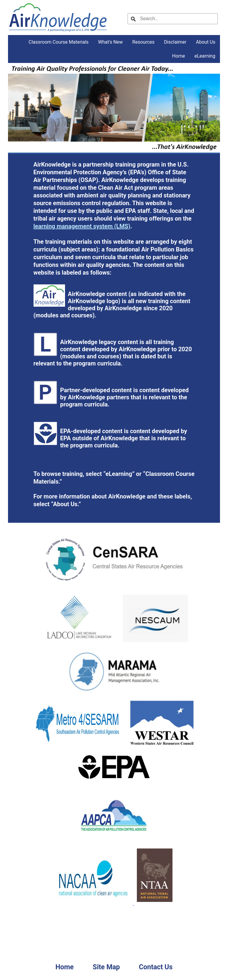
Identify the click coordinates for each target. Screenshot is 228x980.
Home (179, 56)
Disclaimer (175, 42)
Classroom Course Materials (58, 42)
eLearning (205, 56)
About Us (206, 42)
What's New (110, 42)
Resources (144, 42)
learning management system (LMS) (82, 226)
